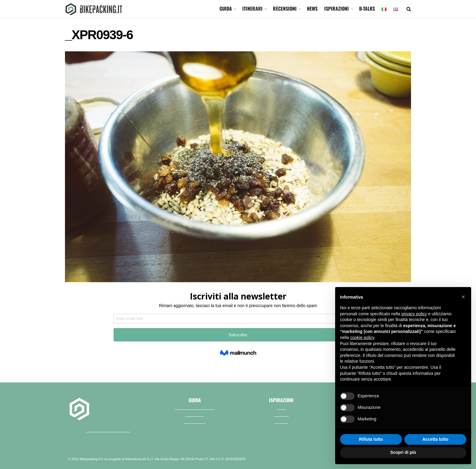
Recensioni (285, 9)
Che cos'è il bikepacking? (195, 407)
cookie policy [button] (362, 337)
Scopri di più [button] (403, 452)
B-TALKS (367, 9)
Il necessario (195, 421)
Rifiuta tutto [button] (371, 439)
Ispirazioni (337, 9)
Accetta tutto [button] (435, 439)
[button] (463, 297)
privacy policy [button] (414, 314)
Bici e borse (195, 414)
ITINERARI (252, 9)
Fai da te (281, 421)
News (312, 9)
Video (281, 407)
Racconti (281, 414)
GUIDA (226, 9)
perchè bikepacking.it (108, 430)
